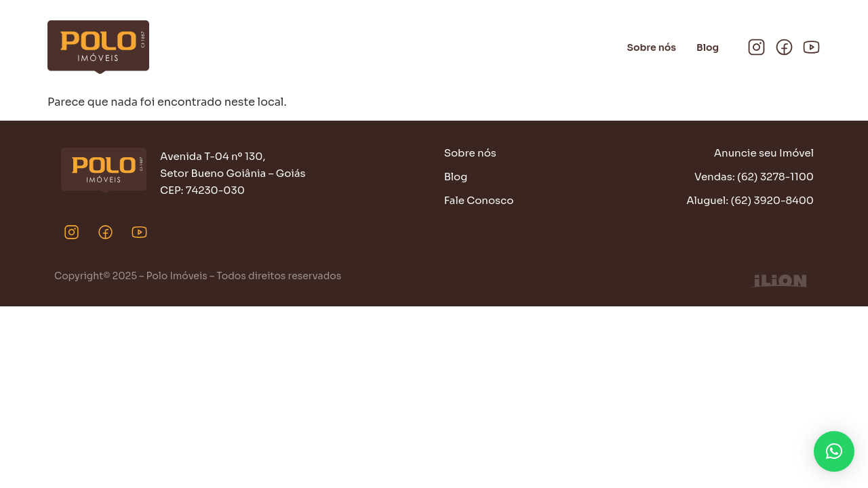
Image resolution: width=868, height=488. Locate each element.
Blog (708, 47)
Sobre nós (652, 47)
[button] (834, 451)
